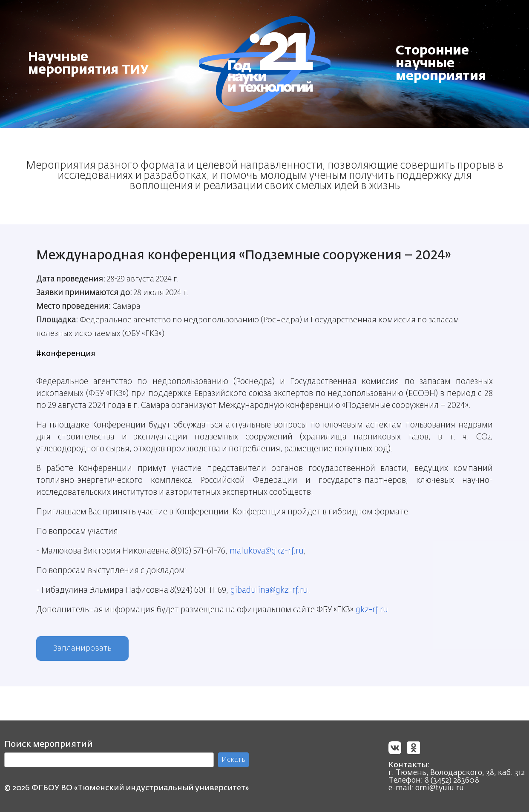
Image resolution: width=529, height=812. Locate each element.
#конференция (66, 354)
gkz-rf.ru (372, 610)
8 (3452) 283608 (452, 780)
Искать (233, 760)
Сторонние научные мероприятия (441, 64)
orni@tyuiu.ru (440, 788)
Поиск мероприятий (49, 744)
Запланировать (82, 648)
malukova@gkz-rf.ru (267, 551)
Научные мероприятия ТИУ (88, 64)
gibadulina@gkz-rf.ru (269, 590)
